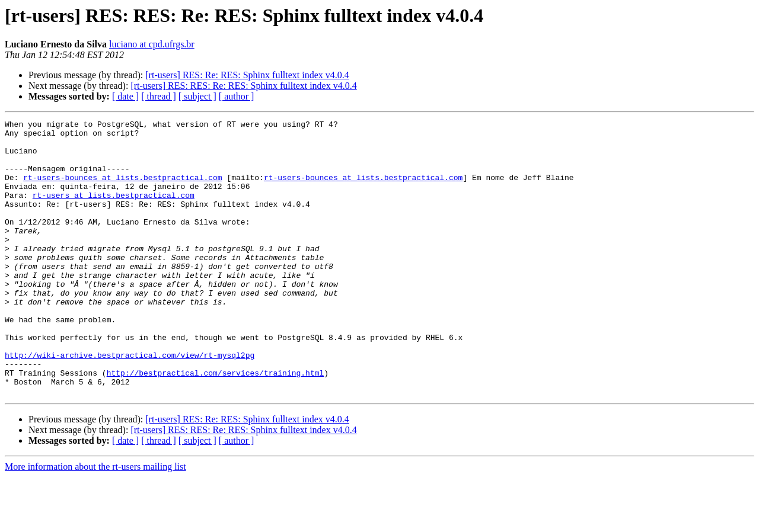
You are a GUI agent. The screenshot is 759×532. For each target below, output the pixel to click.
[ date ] (125, 96)
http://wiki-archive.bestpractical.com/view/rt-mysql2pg (130, 403)
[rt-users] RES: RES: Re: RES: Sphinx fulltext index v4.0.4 (243, 86)
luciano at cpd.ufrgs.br (152, 44)
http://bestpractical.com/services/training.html (216, 424)
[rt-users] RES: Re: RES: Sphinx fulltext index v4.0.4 (247, 75)
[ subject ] (197, 96)
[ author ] (237, 96)
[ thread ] (159, 96)
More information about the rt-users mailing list (95, 522)
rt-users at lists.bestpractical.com (114, 211)
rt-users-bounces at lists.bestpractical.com (122, 190)
